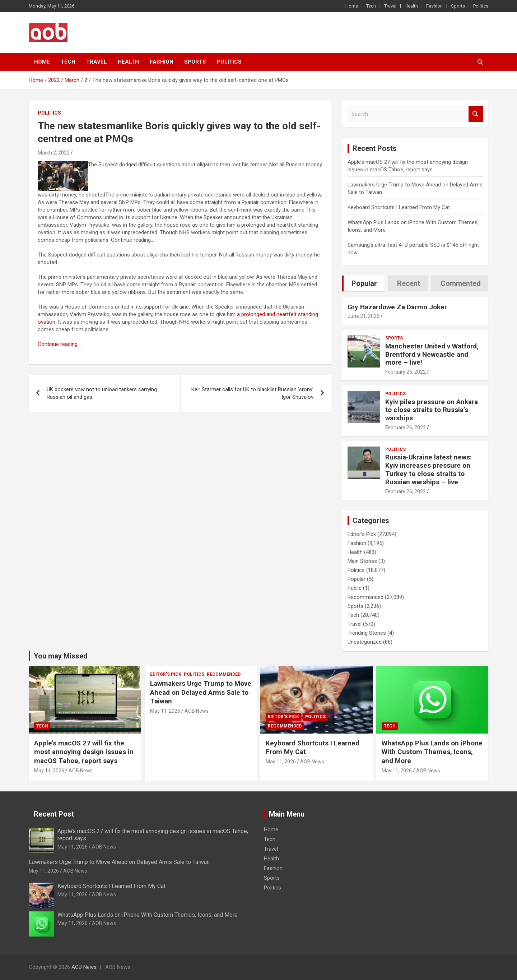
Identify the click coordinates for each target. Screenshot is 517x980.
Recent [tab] (409, 283)
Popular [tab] (364, 283)
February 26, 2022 (406, 372)
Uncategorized (365, 642)
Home (352, 6)
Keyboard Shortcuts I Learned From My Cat (399, 207)
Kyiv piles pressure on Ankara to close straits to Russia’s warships (432, 410)
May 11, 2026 (49, 771)
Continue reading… (59, 344)
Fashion (434, 6)
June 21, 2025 (364, 316)
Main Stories (362, 561)
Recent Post (54, 814)
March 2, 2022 (54, 153)
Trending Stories (367, 633)
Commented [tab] (461, 283)
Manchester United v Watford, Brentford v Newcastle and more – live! (432, 354)
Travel (390, 6)
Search (476, 114)
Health (411, 6)
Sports (458, 6)
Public (355, 588)
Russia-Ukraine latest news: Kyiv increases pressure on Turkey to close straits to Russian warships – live (428, 469)
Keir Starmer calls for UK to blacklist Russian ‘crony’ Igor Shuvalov (252, 393)
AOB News (81, 771)
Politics (481, 6)
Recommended (365, 597)
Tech (371, 6)
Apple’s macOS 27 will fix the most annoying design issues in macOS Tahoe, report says (84, 752)
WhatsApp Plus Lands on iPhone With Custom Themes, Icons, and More (432, 752)
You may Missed (61, 656)
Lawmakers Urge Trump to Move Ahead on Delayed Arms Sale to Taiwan (201, 692)
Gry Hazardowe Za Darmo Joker (397, 307)
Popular (357, 579)
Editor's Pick (362, 534)
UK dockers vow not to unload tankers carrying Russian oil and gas (102, 393)
